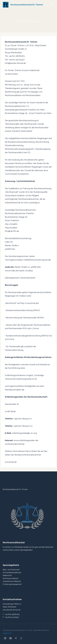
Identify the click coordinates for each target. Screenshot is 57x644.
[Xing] (16, 638)
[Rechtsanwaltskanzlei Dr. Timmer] (23, 5)
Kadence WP (7, 633)
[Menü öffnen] (52, 5)
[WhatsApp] (21, 638)
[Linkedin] (5, 638)
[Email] (10, 638)
